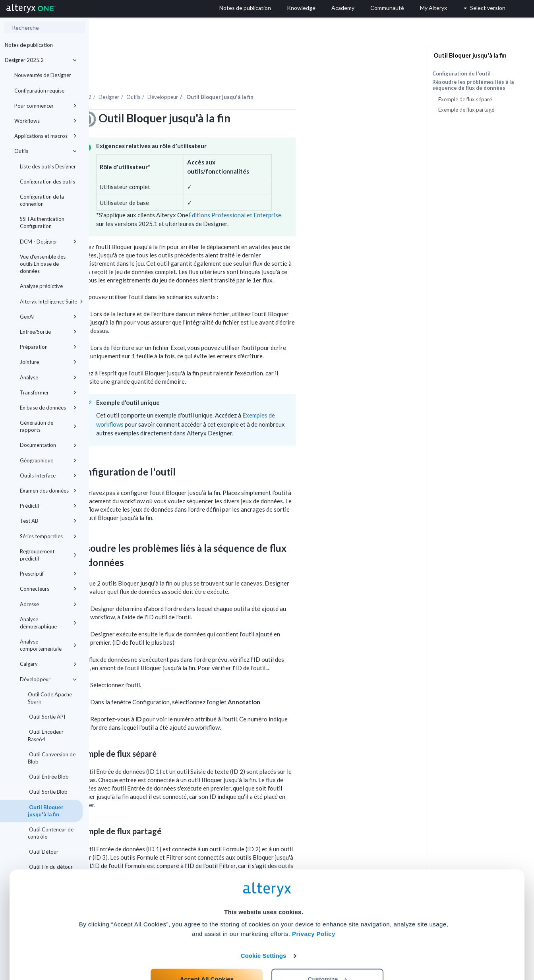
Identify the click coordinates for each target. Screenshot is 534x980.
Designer (198, 75)
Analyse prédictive (41, 286)
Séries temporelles (48, 536)
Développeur (48, 679)
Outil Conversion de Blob (52, 758)
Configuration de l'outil (461, 73)
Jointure (48, 362)
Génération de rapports (48, 426)
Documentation (48, 445)
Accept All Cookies (207, 945)
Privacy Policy (314, 900)
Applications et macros (45, 136)
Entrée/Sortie (48, 332)
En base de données (48, 408)
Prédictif (48, 506)
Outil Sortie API (46, 717)
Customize (328, 945)
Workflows (45, 121)
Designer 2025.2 (41, 60)
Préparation (48, 347)
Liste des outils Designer (48, 166)
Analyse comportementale (48, 645)
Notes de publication (29, 45)
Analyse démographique (48, 623)
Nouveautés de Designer (43, 75)
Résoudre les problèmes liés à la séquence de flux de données (473, 85)
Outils (45, 151)
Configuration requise (39, 91)
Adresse (48, 604)
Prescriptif (48, 574)
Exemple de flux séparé (465, 99)
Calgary (48, 664)
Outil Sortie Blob (48, 792)
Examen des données (48, 491)
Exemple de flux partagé (466, 110)
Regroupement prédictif (48, 555)
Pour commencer (45, 106)
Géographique (48, 460)
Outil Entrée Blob (48, 777)
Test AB (48, 521)
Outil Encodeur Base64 (46, 735)
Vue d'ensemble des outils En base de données (43, 264)
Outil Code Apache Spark (50, 698)
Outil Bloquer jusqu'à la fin (46, 811)
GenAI (48, 317)
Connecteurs (48, 589)
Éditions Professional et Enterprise (324, 193)
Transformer (48, 392)
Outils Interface (48, 476)
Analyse (48, 377)
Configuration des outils (47, 182)
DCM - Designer (48, 242)
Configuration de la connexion (42, 200)
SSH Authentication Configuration (42, 222)
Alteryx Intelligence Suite (51, 302)
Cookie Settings (264, 921)
